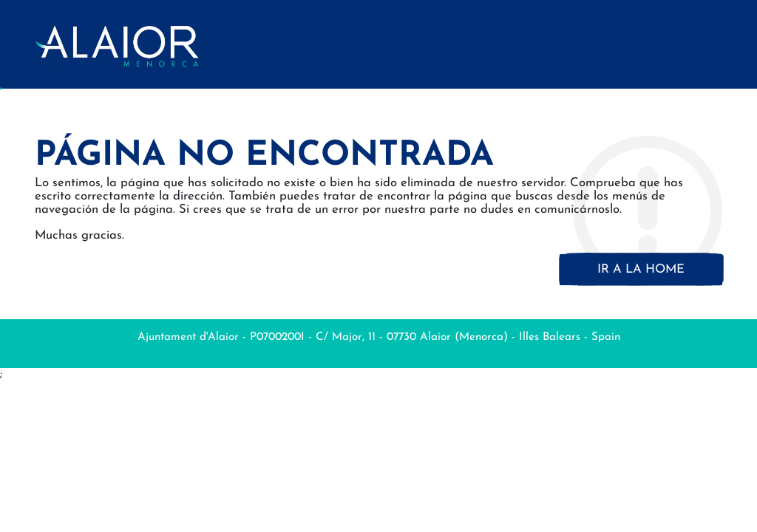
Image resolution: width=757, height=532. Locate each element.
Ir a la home (641, 269)
